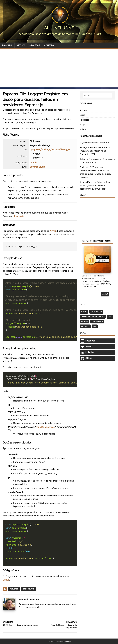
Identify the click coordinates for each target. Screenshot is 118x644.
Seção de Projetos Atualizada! (94, 143)
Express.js (19, 216)
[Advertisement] (59, 69)
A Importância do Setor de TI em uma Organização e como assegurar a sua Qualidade (95, 185)
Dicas (82, 115)
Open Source (29, 589)
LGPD (110, 317)
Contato (68, 641)
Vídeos (83, 129)
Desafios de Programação (93, 317)
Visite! (105, 294)
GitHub (33, 163)
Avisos (84, 312)
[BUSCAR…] (98, 95)
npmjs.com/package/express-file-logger (50, 150)
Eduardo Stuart (37, 167)
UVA (95, 326)
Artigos (83, 110)
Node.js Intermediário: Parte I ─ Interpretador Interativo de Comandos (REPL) (95, 151)
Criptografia (96, 312)
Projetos (14, 589)
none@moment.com (45, 427)
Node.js (84, 322)
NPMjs (53, 231)
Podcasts (84, 120)
